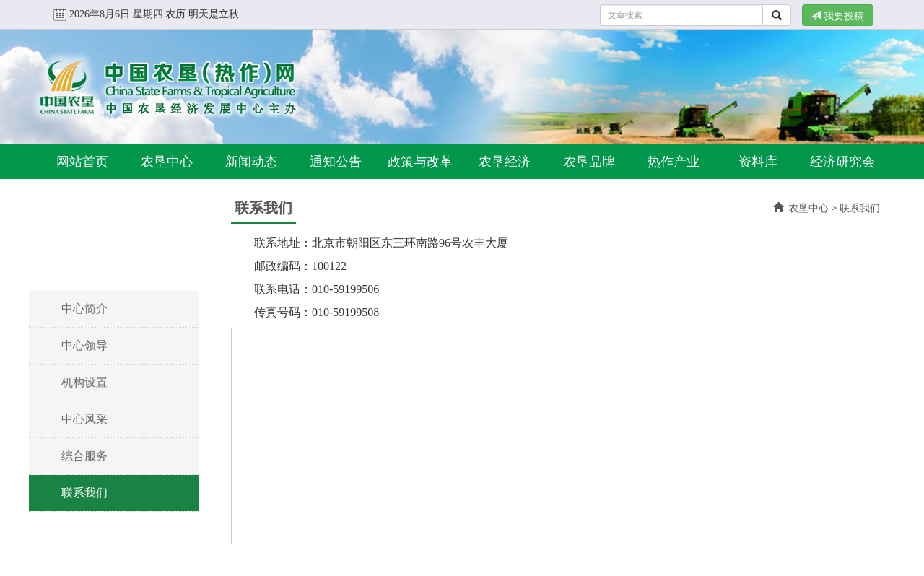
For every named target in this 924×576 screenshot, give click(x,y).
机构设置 (84, 382)
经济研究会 (842, 162)
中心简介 (84, 309)
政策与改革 (420, 162)
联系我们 (84, 493)
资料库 (758, 162)
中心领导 (84, 345)
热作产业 (674, 162)
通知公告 (336, 162)
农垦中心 (167, 162)
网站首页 (82, 162)
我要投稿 (838, 16)
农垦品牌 (589, 162)
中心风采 (84, 419)
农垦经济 (505, 162)
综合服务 (84, 456)
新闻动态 (251, 162)
